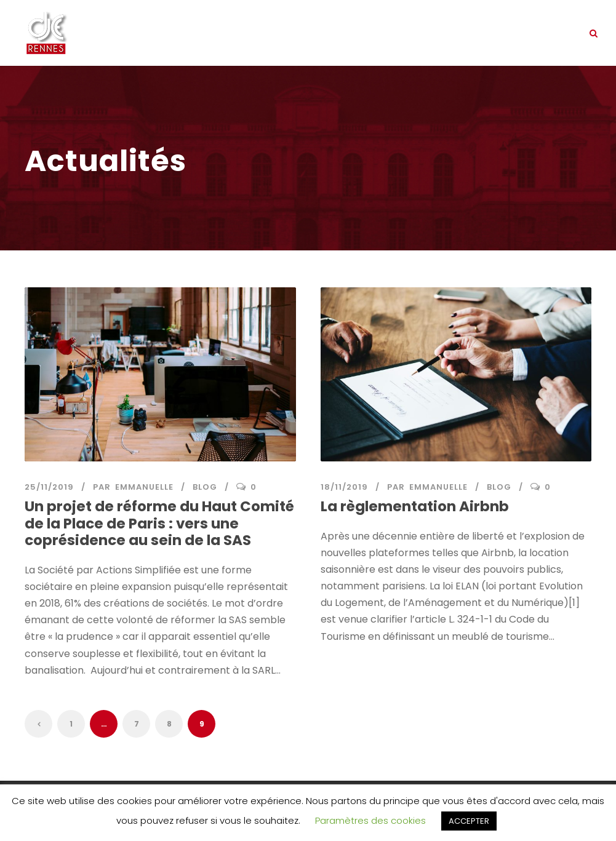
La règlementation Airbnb (415, 506)
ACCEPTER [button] (469, 821)
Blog (205, 487)
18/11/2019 (344, 487)
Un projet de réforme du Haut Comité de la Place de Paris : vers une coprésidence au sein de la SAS (159, 523)
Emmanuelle (144, 487)
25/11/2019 (49, 487)
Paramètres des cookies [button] (370, 820)
